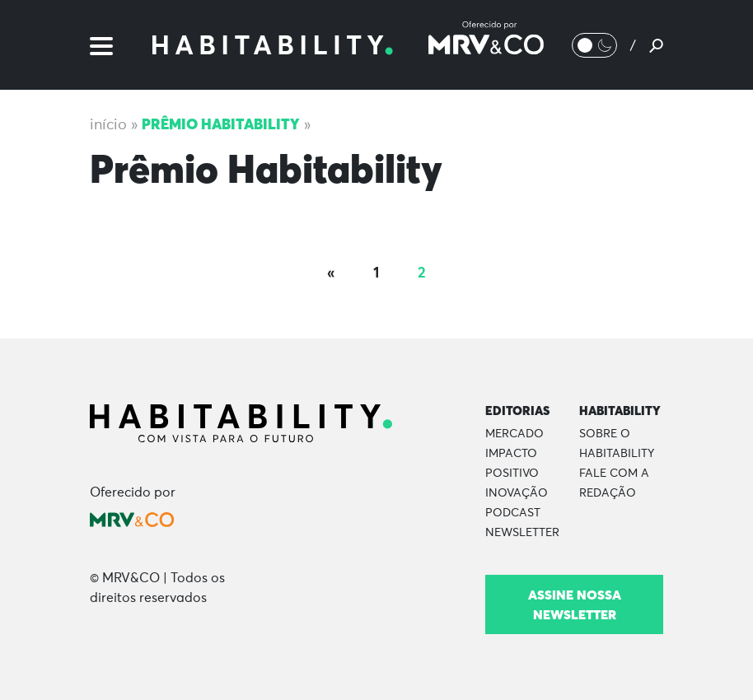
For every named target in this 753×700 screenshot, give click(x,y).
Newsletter (522, 533)
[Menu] (101, 44)
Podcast (513, 513)
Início (108, 125)
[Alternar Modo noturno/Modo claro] (594, 45)
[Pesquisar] (656, 45)
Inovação (517, 493)
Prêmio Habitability (221, 124)
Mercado (514, 434)
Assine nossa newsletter (575, 604)
